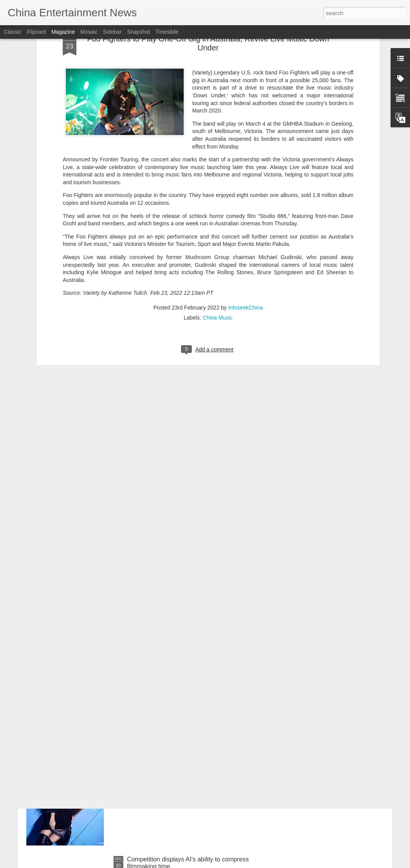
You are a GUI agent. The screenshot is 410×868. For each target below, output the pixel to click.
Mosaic (89, 32)
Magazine (63, 32)
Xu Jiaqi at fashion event (161, 683)
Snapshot (139, 32)
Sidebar (112, 32)
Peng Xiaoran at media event (167, 771)
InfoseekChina (246, 221)
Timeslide (167, 32)
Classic (13, 32)
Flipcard (36, 32)
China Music (218, 231)
